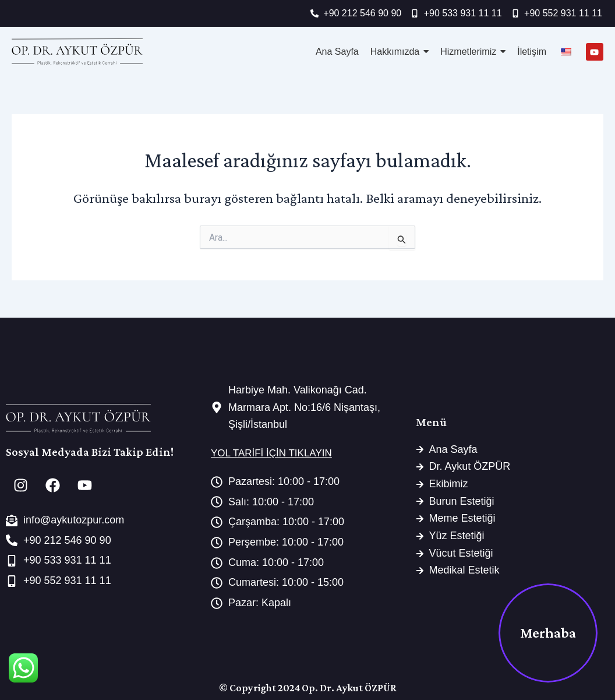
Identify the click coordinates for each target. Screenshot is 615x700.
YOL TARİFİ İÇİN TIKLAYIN (271, 453)
